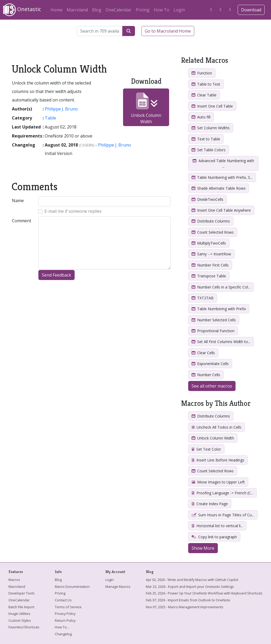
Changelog (63, 634)
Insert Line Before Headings (218, 460)
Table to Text (206, 84)
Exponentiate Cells (210, 364)
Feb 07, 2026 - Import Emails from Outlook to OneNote (188, 600)
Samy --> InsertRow (211, 254)
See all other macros (212, 386)
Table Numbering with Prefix (219, 309)
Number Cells (206, 375)
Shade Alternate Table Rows (219, 188)
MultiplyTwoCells (209, 243)
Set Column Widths (211, 128)
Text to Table (206, 139)
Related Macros (205, 60)
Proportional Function (213, 331)
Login (179, 10)
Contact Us (63, 600)
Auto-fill (201, 117)
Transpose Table (209, 276)
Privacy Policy (65, 614)
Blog (97, 10)
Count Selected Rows (213, 232)
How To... (62, 627)
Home (57, 10)
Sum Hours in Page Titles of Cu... (223, 515)
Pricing (143, 10)
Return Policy (65, 620)
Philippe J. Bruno (61, 109)
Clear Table (204, 95)
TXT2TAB (203, 298)
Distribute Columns (211, 221)
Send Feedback (57, 275)
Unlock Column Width (146, 108)
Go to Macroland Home (168, 31)
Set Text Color (206, 449)
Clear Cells (203, 353)
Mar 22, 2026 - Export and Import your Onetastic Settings (190, 587)
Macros (14, 580)
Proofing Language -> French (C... (222, 493)
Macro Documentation (72, 587)
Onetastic (22, 10)
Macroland (77, 10)
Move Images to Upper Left (218, 482)
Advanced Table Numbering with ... (223, 163)
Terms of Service (68, 607)
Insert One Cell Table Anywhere (221, 210)
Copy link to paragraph (214, 537)
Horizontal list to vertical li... (217, 526)
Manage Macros (118, 587)
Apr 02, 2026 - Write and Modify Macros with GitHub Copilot (192, 580)
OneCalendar (119, 10)
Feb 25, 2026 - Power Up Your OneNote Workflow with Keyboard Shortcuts (204, 593)
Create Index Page (210, 504)
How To (162, 10)
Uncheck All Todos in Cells (216, 427)
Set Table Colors (209, 150)
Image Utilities (19, 614)
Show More (203, 548)
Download (251, 10)
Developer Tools (22, 593)
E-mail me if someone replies (73, 211)
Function (202, 73)
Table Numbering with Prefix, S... (222, 177)
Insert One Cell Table (212, 106)
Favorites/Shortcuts (24, 627)
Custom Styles (20, 620)
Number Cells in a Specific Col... (221, 287)
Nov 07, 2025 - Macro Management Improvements (185, 607)
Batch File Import (21, 607)
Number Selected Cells (214, 320)
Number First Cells (210, 265)
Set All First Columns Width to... (221, 342)
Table (50, 118)
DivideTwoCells (207, 199)
